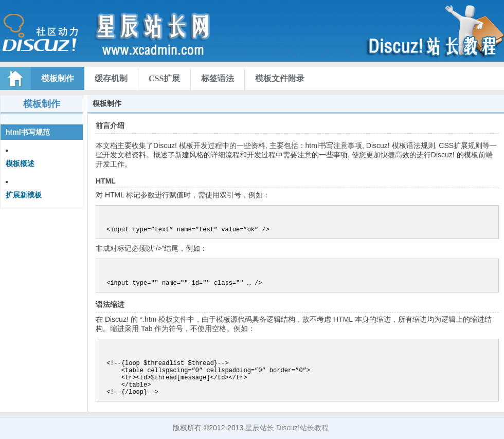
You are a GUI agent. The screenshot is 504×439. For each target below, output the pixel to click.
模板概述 (20, 163)
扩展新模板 (24, 195)
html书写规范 (28, 132)
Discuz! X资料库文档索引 (116, 36)
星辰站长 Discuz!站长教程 (287, 428)
